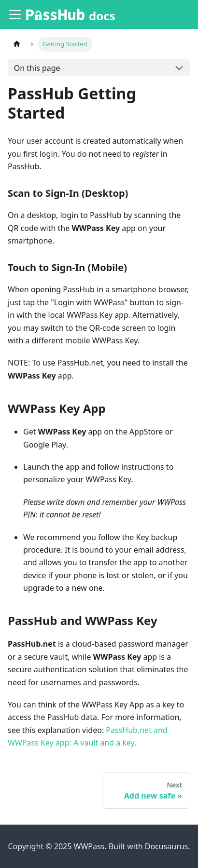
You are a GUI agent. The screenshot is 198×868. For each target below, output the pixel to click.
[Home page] (17, 44)
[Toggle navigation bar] (15, 14)
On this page (37, 68)
